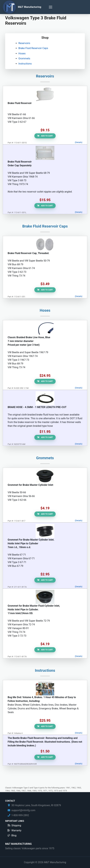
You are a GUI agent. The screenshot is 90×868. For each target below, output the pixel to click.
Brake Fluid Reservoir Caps (33, 48)
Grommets (24, 58)
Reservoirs (24, 43)
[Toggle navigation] (51, 7)
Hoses (22, 53)
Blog (14, 835)
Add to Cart (45, 136)
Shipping (16, 825)
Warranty (16, 830)
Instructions (25, 64)
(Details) (79, 142)
